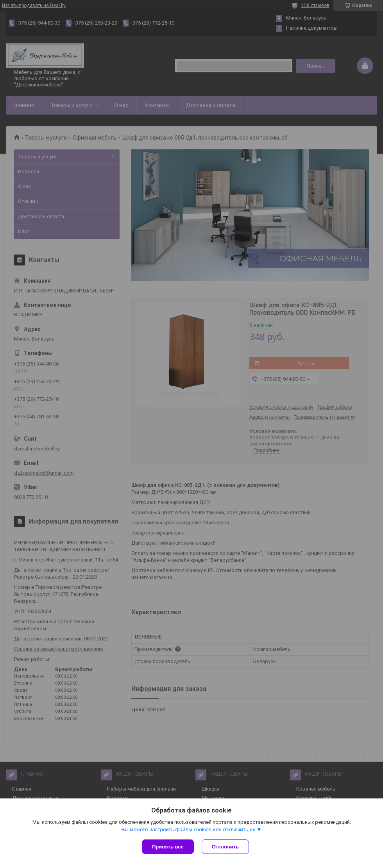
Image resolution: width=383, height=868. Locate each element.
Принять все (168, 847)
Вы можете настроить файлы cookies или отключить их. (189, 829)
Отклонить (225, 847)
